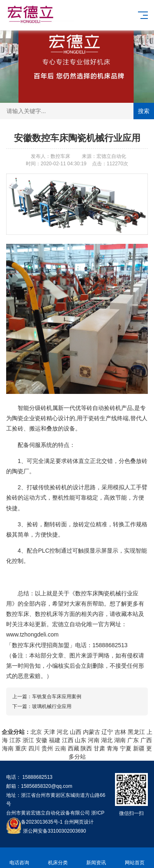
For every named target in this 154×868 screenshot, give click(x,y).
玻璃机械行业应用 (52, 706)
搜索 (144, 111)
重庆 (21, 748)
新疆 (139, 748)
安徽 (41, 740)
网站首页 (135, 858)
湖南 (120, 740)
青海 (113, 748)
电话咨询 (19, 858)
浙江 (28, 740)
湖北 (107, 740)
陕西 (86, 748)
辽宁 (107, 732)
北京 (36, 732)
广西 (146, 740)
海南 (8, 748)
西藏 (74, 748)
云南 (60, 748)
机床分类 (58, 858)
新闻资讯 (97, 858)
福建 (55, 740)
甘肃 (99, 748)
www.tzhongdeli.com (32, 634)
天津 (49, 732)
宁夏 (126, 748)
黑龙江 (136, 732)
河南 (94, 740)
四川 (34, 748)
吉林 (120, 732)
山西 (76, 732)
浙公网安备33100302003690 (54, 831)
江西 (68, 740)
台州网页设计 (79, 822)
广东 (133, 740)
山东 (80, 740)
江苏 (15, 740)
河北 (62, 732)
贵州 (47, 748)
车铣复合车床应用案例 (57, 697)
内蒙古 (92, 732)
